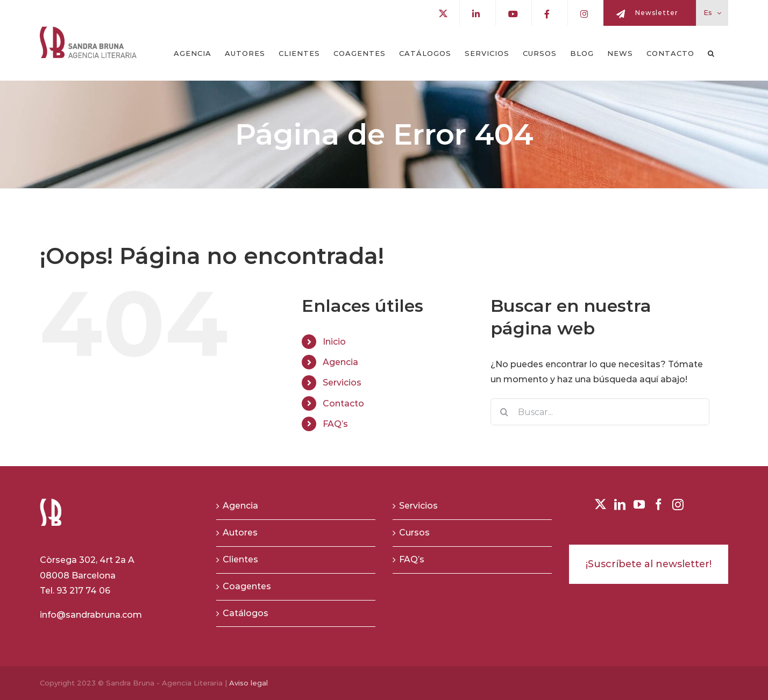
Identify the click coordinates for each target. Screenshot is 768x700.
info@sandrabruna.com (91, 615)
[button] (711, 53)
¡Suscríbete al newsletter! (649, 564)
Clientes (240, 559)
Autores (240, 533)
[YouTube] (639, 505)
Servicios (342, 383)
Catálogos (246, 613)
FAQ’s (335, 424)
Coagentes (247, 586)
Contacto (343, 403)
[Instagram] (678, 505)
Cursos (414, 533)
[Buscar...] (600, 412)
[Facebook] (659, 505)
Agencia (340, 362)
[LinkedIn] (620, 505)
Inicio (334, 342)
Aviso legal (248, 683)
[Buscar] (504, 412)
